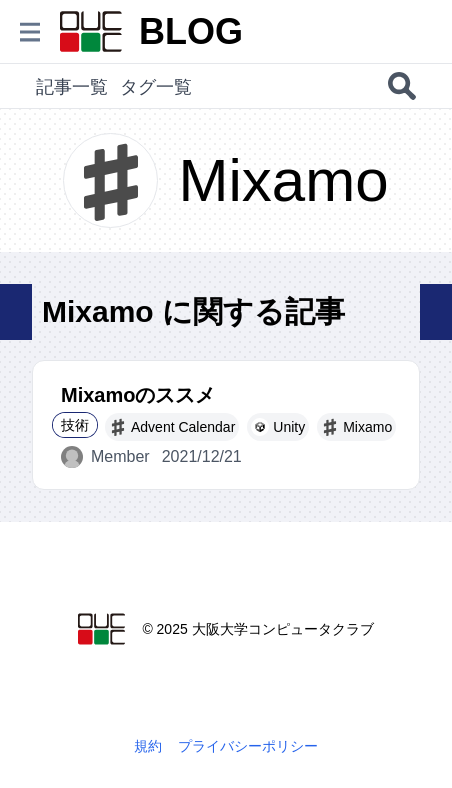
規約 (148, 746)
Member (105, 457)
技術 (75, 425)
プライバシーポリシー (248, 746)
